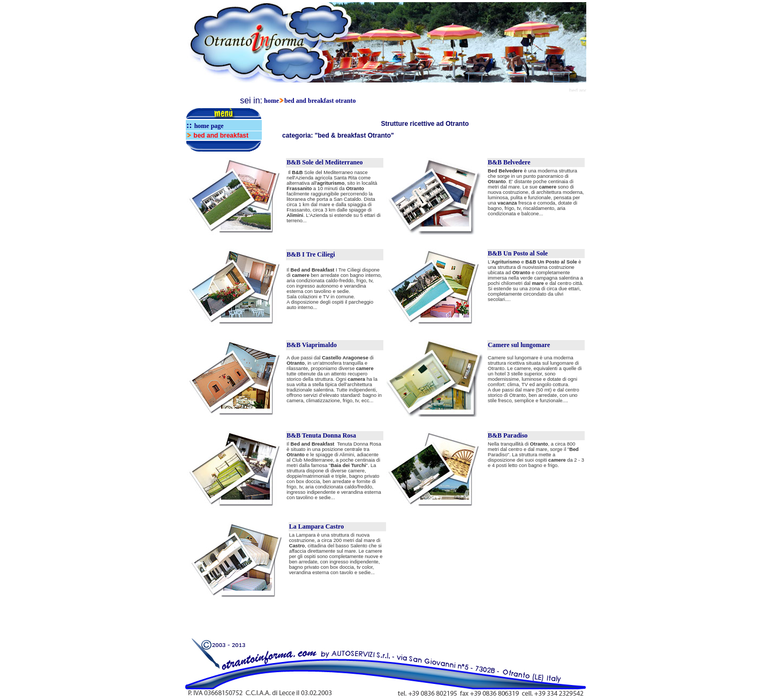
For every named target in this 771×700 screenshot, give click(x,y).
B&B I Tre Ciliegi (311, 254)
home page (209, 126)
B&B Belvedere (509, 162)
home (271, 101)
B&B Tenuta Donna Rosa (321, 435)
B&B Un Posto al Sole (518, 253)
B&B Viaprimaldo (312, 345)
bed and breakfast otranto (320, 101)
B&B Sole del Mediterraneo (324, 162)
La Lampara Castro (316, 526)
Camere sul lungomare (519, 345)
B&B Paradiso (508, 435)
